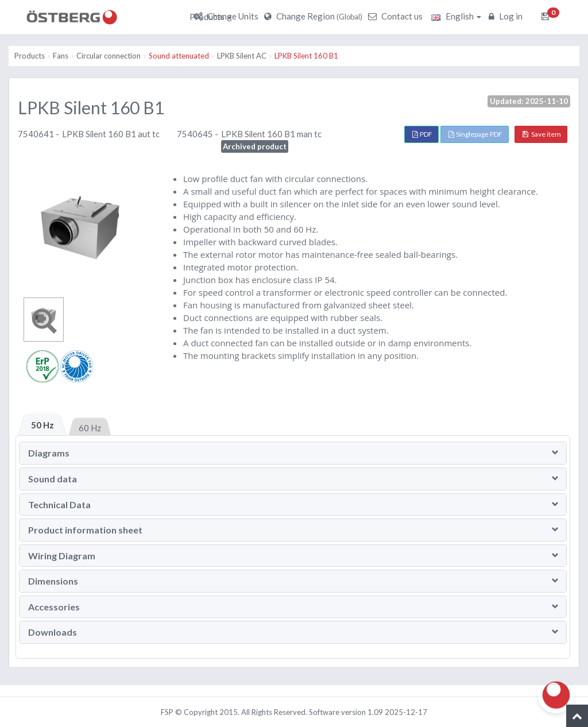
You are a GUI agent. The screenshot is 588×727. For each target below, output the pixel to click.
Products (211, 17)
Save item (542, 134)
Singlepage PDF (475, 134)
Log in (507, 16)
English (456, 16)
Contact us (397, 16)
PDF (422, 134)
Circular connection (109, 56)
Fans (61, 56)
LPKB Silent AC (242, 56)
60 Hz (90, 428)
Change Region (315, 16)
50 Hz (42, 425)
